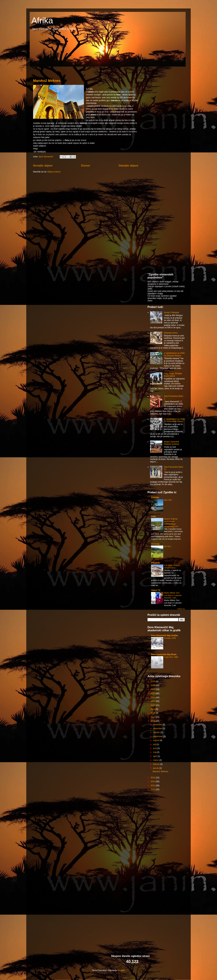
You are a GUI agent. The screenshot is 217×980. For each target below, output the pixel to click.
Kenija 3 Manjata (171, 312)
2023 (153, 693)
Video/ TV (156, 590)
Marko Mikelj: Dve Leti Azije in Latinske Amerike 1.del (173, 595)
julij (155, 744)
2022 (153, 697)
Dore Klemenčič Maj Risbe (164, 654)
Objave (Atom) (54, 172)
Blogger (121, 970)
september (158, 736)
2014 (153, 781)
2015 (153, 778)
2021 (153, 701)
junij (155, 748)
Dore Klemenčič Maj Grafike (165, 635)
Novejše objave (43, 166)
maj (155, 752)
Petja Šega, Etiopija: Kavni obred (173, 375)
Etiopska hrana (171, 333)
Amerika (155, 497)
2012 (153, 789)
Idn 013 (168, 546)
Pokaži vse (181, 609)
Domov (86, 166)
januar (156, 768)
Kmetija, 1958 (170, 638)
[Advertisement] (173, 96)
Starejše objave (128, 166)
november (158, 728)
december (158, 725)
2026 (153, 681)
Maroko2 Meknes (47, 81)
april (155, 756)
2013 (153, 786)
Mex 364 (168, 500)
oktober (157, 732)
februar (157, 764)
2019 (153, 709)
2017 (153, 717)
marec (156, 760)
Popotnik (155, 563)
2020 (153, 705)
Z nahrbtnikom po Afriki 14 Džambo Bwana (174, 354)
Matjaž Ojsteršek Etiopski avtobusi (172, 443)
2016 (153, 721)
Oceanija (155, 544)
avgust (156, 740)
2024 (153, 689)
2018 (153, 713)
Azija (153, 516)
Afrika (42, 20)
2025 (153, 685)
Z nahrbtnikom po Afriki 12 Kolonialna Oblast (174, 420)
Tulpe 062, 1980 (171, 657)
